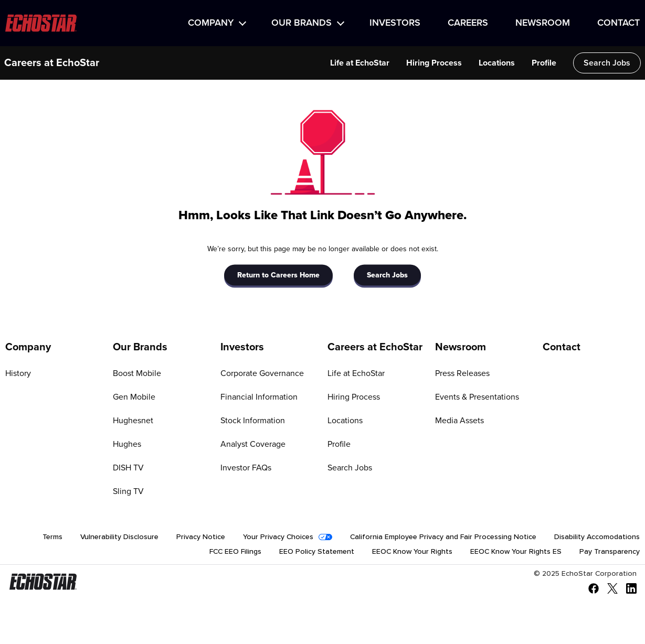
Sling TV (128, 491)
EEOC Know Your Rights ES (516, 552)
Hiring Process (434, 63)
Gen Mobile (134, 397)
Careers (468, 23)
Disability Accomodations (597, 537)
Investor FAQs (246, 468)
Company (211, 23)
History (18, 373)
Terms (52, 537)
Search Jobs (607, 63)
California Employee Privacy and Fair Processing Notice (443, 537)
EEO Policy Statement (317, 552)
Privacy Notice (201, 537)
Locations (497, 63)
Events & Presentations (477, 397)
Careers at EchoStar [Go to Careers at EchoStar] (375, 347)
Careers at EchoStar (52, 63)
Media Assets (459, 421)
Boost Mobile (137, 373)
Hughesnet (133, 421)
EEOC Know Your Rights (412, 552)
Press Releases (462, 373)
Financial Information (259, 397)
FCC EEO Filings (235, 552)
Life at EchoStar (360, 63)
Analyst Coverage (253, 444)
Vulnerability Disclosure (119, 537)
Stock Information (253, 421)
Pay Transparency (610, 552)
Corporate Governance (262, 373)
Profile (544, 63)
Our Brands (302, 23)
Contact (618, 23)
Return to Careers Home (278, 275)
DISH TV (128, 468)
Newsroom (543, 23)
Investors (395, 23)
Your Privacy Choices (278, 537)
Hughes (127, 444)
